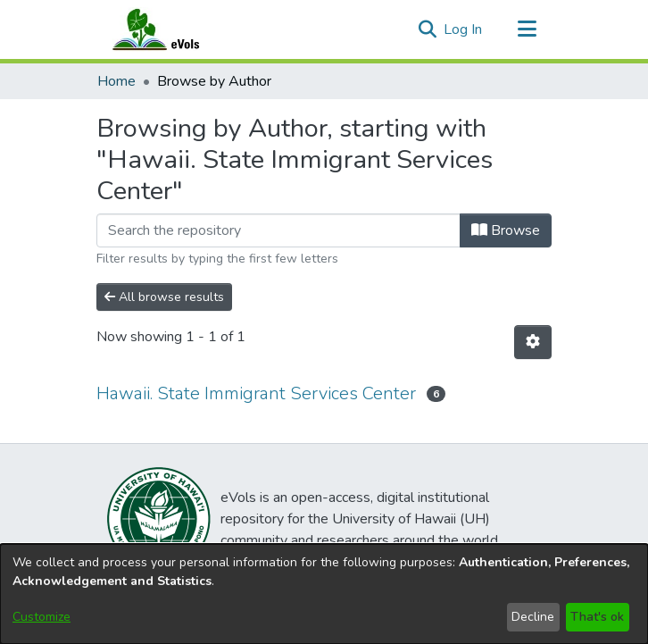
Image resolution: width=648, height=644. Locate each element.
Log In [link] (464, 29)
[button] (427, 29)
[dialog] (324, 594)
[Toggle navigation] (527, 29)
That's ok (597, 617)
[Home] (173, 29)
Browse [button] (506, 230)
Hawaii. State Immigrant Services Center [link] (256, 393)
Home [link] (116, 81)
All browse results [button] (164, 297)
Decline (533, 617)
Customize (42, 617)
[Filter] (278, 230)
